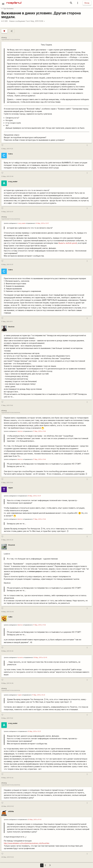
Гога (28, 21)
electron (20, 431)
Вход (87, 3)
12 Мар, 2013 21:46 (7, 176)
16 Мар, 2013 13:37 (7, 265)
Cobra (10, 154)
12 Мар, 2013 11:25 (7, 149)
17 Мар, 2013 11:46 (7, 405)
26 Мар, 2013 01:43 (8, 806)
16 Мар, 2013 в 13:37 (34, 496)
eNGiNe (11, 811)
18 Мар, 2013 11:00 (7, 718)
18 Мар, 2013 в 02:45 (40, 658)
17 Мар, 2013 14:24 (7, 540)
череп (10, 488)
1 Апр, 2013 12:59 (37, 21)
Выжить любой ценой (68, 243)
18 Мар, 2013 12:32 (7, 778)
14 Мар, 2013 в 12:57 (42, 223)
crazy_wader (13, 182)
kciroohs (20, 658)
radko (10, 617)
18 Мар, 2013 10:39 (7, 683)
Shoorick (12, 545)
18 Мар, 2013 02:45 (8, 612)
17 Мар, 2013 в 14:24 (39, 695)
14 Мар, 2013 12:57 (7, 212)
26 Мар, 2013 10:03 (8, 857)
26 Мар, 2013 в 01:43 (35, 820)
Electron (11, 327)
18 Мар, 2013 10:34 (7, 651)
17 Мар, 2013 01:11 (7, 322)
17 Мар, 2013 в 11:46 (39, 431)
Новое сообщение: (17, 21)
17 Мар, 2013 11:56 (7, 483)
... (8, 662)
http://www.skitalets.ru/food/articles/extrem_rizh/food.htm (27, 843)
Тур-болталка (7, 9)
